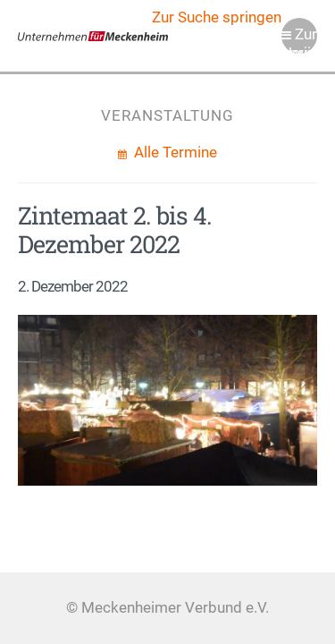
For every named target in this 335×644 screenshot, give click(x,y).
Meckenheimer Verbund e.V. (93, 36)
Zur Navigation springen (299, 40)
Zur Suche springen (217, 17)
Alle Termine (174, 153)
